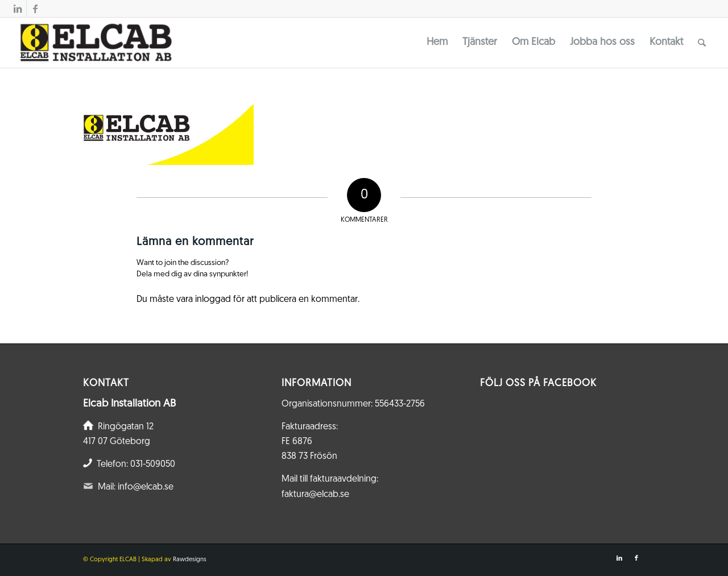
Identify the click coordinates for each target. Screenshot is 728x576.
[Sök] (702, 43)
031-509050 (153, 465)
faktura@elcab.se (315, 495)
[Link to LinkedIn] (18, 9)
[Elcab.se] (96, 43)
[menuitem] (437, 43)
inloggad (213, 300)
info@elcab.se (146, 487)
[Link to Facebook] (35, 9)
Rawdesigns (190, 560)
